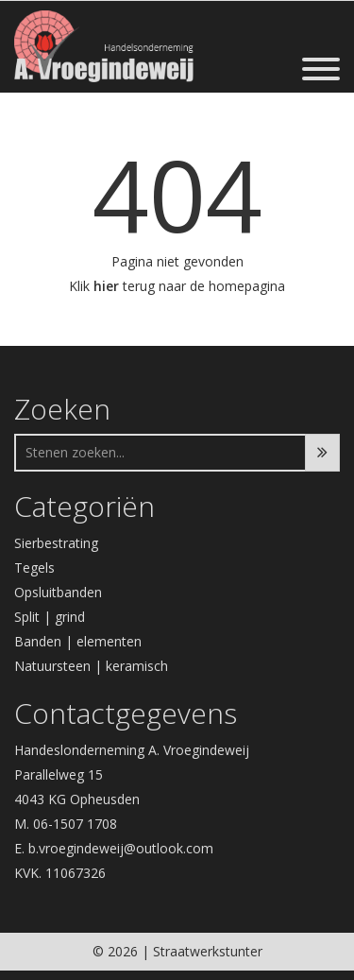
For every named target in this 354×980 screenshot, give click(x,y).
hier (106, 286)
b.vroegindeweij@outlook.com (121, 848)
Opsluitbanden (58, 592)
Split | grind (50, 617)
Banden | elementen (78, 641)
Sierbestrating (56, 543)
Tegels (34, 567)
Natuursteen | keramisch (91, 666)
